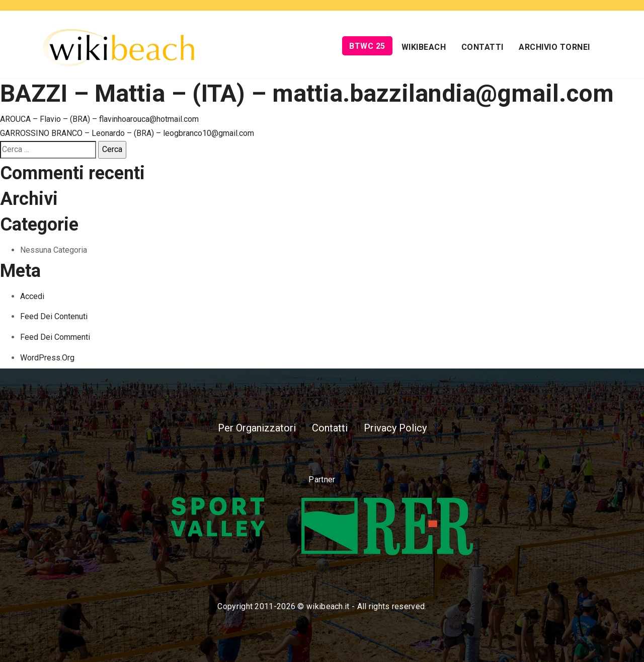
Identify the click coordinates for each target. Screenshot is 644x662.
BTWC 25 (367, 46)
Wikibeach (424, 47)
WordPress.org (47, 358)
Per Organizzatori (257, 428)
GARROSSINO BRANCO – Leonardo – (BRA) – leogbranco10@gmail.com (127, 133)
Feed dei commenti (55, 337)
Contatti (482, 47)
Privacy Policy (395, 428)
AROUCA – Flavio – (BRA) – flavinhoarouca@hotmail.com (99, 119)
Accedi (32, 296)
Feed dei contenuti (54, 316)
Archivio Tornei (554, 47)
